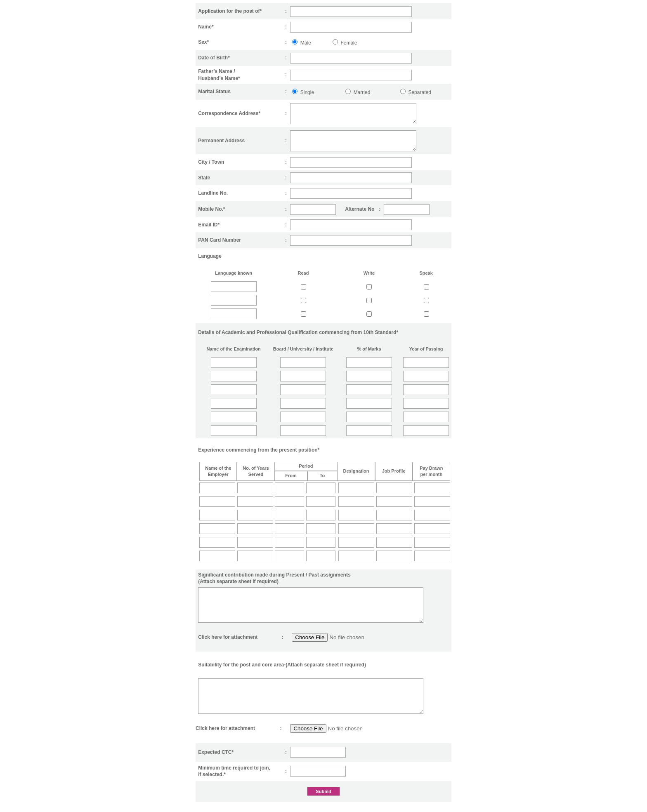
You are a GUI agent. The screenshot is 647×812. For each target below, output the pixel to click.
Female (349, 43)
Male (306, 43)
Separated (419, 92)
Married (362, 92)
